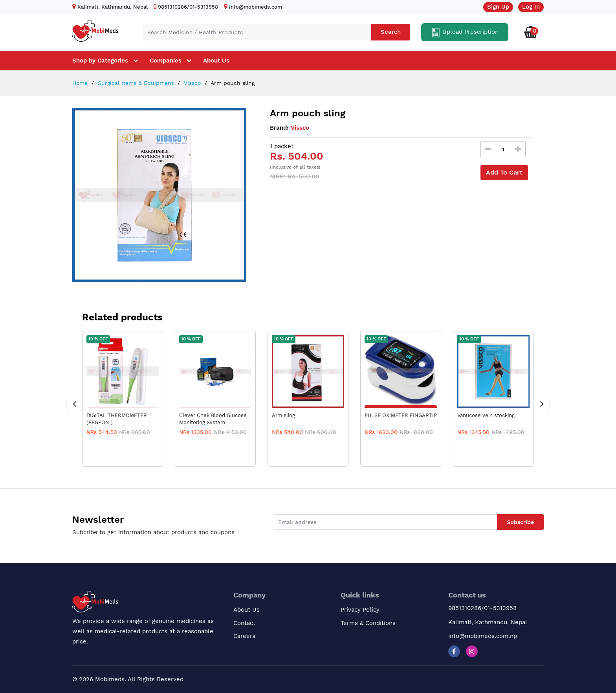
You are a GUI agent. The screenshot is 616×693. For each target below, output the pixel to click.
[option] (159, 195)
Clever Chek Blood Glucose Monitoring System (213, 419)
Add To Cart (504, 172)
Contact (244, 623)
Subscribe (520, 522)
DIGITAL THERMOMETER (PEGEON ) (117, 419)
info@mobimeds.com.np (483, 636)
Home (80, 83)
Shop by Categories (100, 61)
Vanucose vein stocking (486, 415)
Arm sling (283, 415)
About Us (216, 61)
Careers (244, 636)
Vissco (191, 83)
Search (391, 32)
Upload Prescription (465, 33)
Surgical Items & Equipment (135, 83)
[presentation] (74, 405)
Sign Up (498, 7)
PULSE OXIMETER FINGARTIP (401, 415)
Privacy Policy (360, 610)
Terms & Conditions (368, 623)
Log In (531, 7)
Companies (166, 61)
